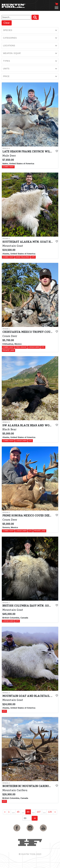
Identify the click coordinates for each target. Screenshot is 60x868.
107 (39, 812)
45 (18, 812)
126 (50, 812)
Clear (7, 23)
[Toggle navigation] (56, 8)
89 (28, 812)
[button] (30, 30)
